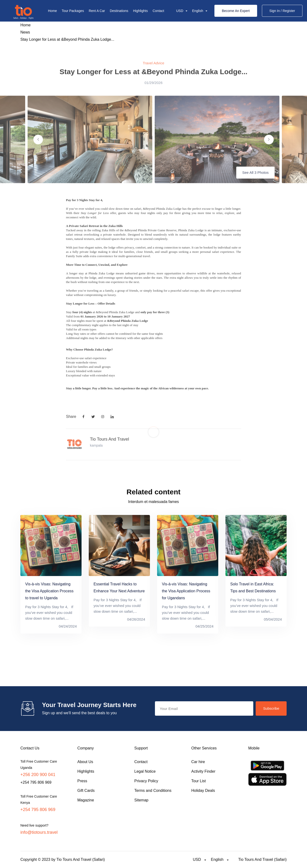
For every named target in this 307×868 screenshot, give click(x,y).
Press (82, 781)
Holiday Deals (203, 791)
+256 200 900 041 (38, 775)
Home (52, 11)
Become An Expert (236, 11)
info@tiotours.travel (39, 832)
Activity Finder (203, 771)
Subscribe (271, 708)
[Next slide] (269, 146)
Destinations (119, 11)
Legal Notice (145, 771)
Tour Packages (73, 11)
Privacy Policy (146, 781)
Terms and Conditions (153, 791)
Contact (158, 11)
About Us (85, 762)
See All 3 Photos (255, 179)
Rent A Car (97, 11)
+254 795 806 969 (38, 810)
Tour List (199, 781)
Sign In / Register (282, 11)
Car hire (198, 762)
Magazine (86, 800)
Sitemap (141, 800)
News (25, 32)
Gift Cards (86, 791)
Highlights (140, 11)
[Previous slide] (38, 146)
